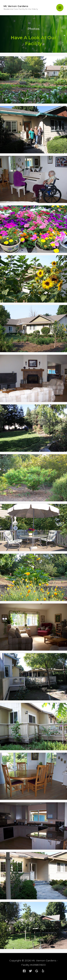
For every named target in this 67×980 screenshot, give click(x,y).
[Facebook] (24, 971)
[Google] (37, 971)
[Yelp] (43, 971)
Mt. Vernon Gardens (16, 6)
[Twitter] (30, 971)
